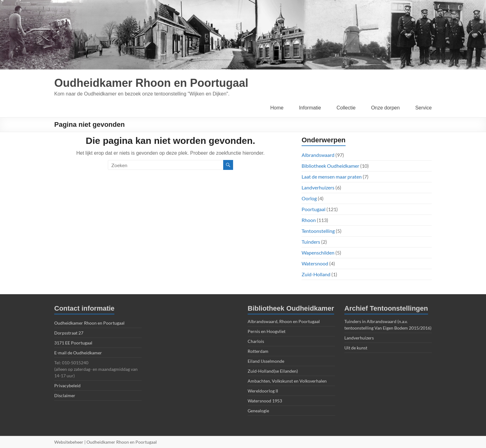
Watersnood (315, 263)
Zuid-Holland (316, 274)
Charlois (256, 341)
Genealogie (258, 411)
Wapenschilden (318, 253)
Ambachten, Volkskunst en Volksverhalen (287, 381)
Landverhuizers (318, 187)
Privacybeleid (67, 386)
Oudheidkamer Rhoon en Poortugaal (151, 83)
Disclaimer (65, 395)
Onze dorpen (385, 108)
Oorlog (309, 198)
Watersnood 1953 (265, 401)
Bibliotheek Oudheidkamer (330, 166)
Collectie (346, 108)
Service (424, 108)
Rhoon (309, 220)
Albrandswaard (318, 155)
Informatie (310, 108)
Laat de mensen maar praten (332, 177)
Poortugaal (314, 209)
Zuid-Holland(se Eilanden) (273, 371)
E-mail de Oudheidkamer (78, 353)
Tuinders (311, 242)
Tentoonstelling (318, 231)
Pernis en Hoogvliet (267, 331)
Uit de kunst (356, 348)
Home (277, 108)
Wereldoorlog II (263, 391)
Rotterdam (258, 351)
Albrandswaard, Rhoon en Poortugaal (284, 321)
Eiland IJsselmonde (266, 361)
